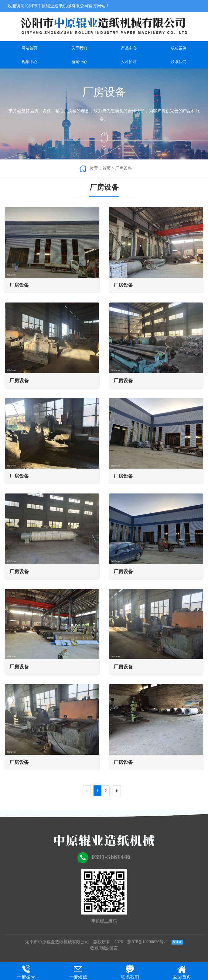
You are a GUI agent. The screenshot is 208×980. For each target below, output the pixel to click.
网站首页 (29, 48)
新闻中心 (79, 62)
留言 (114, 948)
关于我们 (79, 48)
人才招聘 (129, 62)
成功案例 (179, 48)
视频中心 (29, 62)
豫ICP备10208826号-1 (147, 942)
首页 (107, 168)
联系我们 (179, 62)
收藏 (94, 948)
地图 (104, 948)
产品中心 (129, 48)
